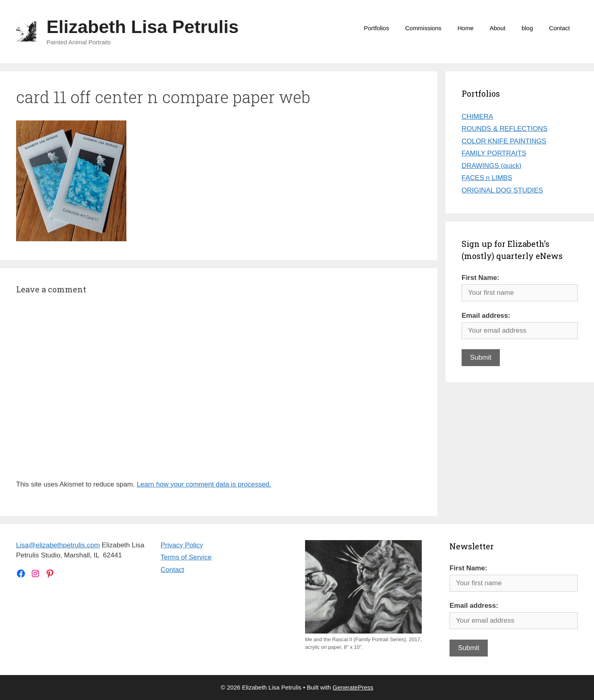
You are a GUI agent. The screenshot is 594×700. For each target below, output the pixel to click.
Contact (559, 28)
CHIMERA (477, 117)
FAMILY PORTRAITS (494, 153)
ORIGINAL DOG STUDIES (502, 190)
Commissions (423, 28)
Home (466, 28)
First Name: (481, 278)
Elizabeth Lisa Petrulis (143, 27)
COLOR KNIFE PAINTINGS (504, 141)
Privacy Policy (182, 545)
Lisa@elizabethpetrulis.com (58, 545)
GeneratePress (353, 687)
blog (527, 28)
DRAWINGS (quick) (492, 166)
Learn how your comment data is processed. (204, 484)
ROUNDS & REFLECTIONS (504, 129)
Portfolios (376, 28)
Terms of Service (186, 557)
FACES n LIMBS (487, 178)
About (498, 28)
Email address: (486, 316)
